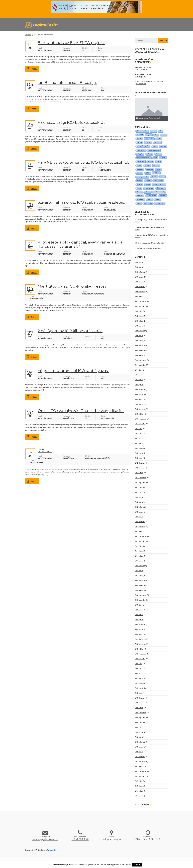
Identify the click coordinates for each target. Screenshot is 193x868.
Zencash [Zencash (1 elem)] (148, 165)
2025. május (139, 321)
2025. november (140, 292)
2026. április (139, 267)
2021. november (140, 527)
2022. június (139, 492)
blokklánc (108, 254)
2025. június (139, 316)
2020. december (140, 580)
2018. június (139, 727)
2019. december (140, 639)
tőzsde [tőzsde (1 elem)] (159, 169)
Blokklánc (86, 210)
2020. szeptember (141, 595)
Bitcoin (84, 90)
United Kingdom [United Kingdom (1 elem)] (151, 196)
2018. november (140, 703)
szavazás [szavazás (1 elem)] (149, 143)
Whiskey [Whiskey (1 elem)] (150, 154)
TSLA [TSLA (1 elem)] (150, 200)
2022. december (140, 463)
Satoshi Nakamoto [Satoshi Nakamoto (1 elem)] (159, 184)
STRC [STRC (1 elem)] (148, 173)
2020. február (139, 629)
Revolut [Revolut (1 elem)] (158, 154)
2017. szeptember (141, 771)
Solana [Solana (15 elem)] (140, 135)
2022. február (139, 512)
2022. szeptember (141, 478)
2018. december (140, 698)
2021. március (139, 566)
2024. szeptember (141, 360)
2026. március (139, 272)
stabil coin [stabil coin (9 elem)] (148, 203)
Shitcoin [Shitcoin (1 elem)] (148, 181)
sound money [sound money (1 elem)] (149, 139)
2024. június (139, 375)
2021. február (139, 571)
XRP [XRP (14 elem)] (159, 139)
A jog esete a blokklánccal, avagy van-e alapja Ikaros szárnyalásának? (80, 244)
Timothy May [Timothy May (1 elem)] (141, 150)
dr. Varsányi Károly (141, 220)
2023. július (139, 429)
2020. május (139, 615)
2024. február (139, 394)
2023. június (139, 434)
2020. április (139, 620)
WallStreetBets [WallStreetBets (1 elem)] (159, 181)
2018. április (139, 737)
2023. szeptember (141, 419)
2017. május (139, 791)
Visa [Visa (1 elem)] (157, 135)
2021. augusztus (140, 541)
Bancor (33, 463)
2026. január (139, 282)
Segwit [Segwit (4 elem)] (140, 142)
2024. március (139, 390)
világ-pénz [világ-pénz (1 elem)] (140, 154)
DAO (38, 463)
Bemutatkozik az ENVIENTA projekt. (71, 43)
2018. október (139, 708)
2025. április (139, 326)
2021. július (139, 546)
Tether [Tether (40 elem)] (157, 173)
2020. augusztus (140, 600)
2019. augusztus (140, 659)
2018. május (139, 732)
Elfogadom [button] (137, 865)
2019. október (139, 649)
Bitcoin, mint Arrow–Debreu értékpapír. (148, 118)
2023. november (140, 409)
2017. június (139, 786)
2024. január (139, 399)
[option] (152, 109)
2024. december (140, 345)
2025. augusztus (140, 306)
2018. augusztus (140, 717)
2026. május (139, 262)
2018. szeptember (141, 713)
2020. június (139, 610)
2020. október (139, 590)
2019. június (139, 669)
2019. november (140, 644)
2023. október (139, 414)
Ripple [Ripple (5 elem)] (140, 184)
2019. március (139, 683)
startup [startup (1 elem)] (154, 131)
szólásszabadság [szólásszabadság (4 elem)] (159, 192)
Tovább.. (32, 69)
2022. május (139, 497)
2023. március (139, 448)
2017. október (139, 766)
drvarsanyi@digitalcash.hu (45, 839)
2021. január (139, 576)
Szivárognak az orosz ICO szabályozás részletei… (82, 202)
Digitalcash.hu (51, 850)
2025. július (139, 311)
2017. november (140, 762)
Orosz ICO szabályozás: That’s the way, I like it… (81, 411)
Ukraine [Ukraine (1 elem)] (150, 162)
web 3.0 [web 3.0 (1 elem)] (156, 165)
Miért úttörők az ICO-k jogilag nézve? (72, 286)
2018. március (139, 742)
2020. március (139, 624)
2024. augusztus (140, 365)
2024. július (139, 370)
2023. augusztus (140, 424)
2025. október (139, 296)
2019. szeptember (141, 654)
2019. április (139, 678)
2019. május (139, 673)
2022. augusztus (140, 483)
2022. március (139, 507)
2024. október (139, 355)
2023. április (139, 443)
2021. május (139, 556)
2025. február (139, 336)
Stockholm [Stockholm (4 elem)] (141, 161)
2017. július (139, 781)
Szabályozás (99, 294)
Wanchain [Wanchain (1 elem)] (150, 169)
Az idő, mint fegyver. (155, 248)
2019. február (139, 688)
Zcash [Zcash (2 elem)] (139, 165)
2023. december (140, 404)
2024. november (140, 350)
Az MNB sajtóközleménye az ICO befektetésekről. (83, 162)
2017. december (140, 757)
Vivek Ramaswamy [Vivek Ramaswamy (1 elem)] (154, 150)
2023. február (139, 453)
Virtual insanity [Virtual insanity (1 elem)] (149, 188)
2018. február (139, 747)
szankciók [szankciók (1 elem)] (163, 196)
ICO (83, 50)
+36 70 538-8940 (80, 839)
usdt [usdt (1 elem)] (156, 158)
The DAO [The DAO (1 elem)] (163, 158)
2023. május (139, 438)
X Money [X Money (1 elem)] (164, 146)
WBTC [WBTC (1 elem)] (155, 146)
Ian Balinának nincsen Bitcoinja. (67, 83)
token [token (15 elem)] (140, 139)
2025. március (139, 331)
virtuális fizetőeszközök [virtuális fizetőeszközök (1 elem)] (144, 158)
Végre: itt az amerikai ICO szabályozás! (73, 371)
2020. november (140, 585)
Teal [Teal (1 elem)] (161, 131)
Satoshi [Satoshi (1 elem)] (148, 184)
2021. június (139, 551)
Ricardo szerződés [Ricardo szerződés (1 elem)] (143, 131)
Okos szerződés (104, 458)
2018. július (139, 722)
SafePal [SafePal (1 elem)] (158, 200)
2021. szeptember (141, 536)
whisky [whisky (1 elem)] (147, 192)
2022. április (139, 502)
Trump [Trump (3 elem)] (139, 192)
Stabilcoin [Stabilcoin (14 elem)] (161, 188)
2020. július (139, 605)
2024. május (139, 380)
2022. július (139, 487)
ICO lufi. (45, 451)
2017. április (139, 796)
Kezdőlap (28, 35)
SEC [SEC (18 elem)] (162, 177)
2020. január (139, 634)
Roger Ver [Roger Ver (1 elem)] (140, 169)
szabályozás (106, 170)
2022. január (139, 517)
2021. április (139, 561)
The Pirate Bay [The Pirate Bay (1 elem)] (160, 203)
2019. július (139, 664)
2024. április (139, 385)
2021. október (139, 531)
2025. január (139, 341)
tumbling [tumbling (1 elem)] (140, 173)
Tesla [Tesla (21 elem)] (159, 161)
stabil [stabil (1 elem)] (139, 203)
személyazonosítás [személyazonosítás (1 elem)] (143, 177)
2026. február (139, 277)
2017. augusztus (140, 776)
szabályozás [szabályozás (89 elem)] (143, 146)
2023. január (139, 458)
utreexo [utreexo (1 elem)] (164, 135)
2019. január (139, 693)
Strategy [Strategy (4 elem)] (140, 196)
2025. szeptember (141, 301)
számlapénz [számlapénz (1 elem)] (141, 200)
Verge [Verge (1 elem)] (139, 188)
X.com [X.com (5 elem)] (154, 177)
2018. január (139, 752)
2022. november (140, 468)
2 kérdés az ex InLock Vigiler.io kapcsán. (151, 243)
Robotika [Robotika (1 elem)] (158, 143)
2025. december (140, 287)
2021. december (140, 522)
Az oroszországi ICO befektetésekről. (71, 122)
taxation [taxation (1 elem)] (140, 181)
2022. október (139, 473)
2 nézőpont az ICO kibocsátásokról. (70, 331)
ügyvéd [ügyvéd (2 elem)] (149, 135)
